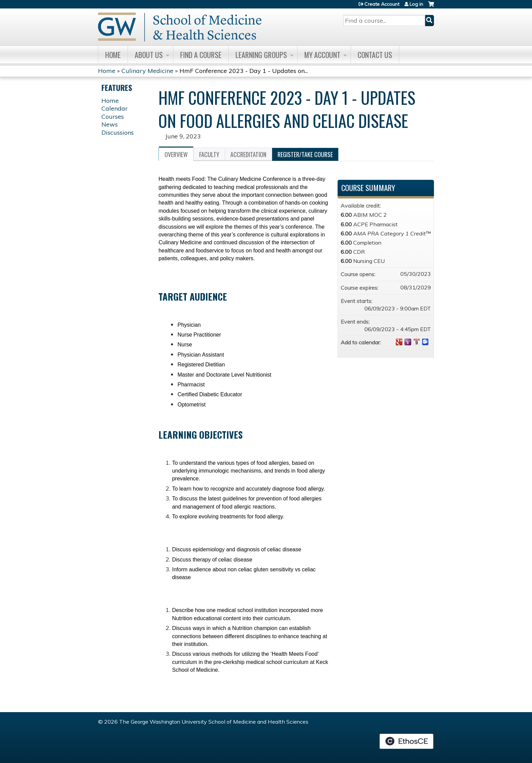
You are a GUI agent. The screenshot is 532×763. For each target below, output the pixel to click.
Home (113, 55)
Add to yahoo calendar (408, 342)
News (110, 124)
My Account (322, 55)
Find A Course (201, 55)
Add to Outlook (425, 342)
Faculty (209, 154)
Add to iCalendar (417, 342)
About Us (149, 55)
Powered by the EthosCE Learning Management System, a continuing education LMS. (406, 741)
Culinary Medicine (147, 71)
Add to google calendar (399, 342)
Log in (416, 4)
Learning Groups (261, 55)
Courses (113, 117)
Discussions (118, 132)
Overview (176, 154)
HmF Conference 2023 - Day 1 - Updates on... (244, 71)
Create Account (382, 4)
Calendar (115, 108)
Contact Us (375, 55)
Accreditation (248, 154)
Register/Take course (305, 154)
